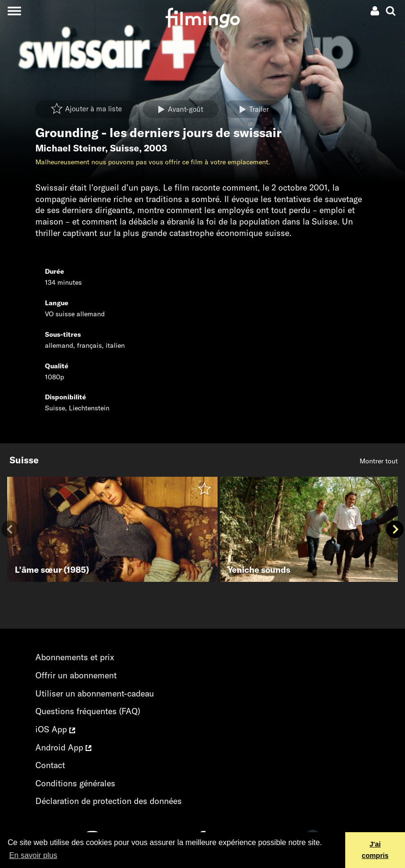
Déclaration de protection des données (109, 801)
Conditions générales (75, 783)
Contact (50, 765)
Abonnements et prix (75, 657)
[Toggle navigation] (14, 11)
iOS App (55, 729)
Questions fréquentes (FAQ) (88, 711)
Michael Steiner (70, 148)
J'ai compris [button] (375, 850)
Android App (63, 747)
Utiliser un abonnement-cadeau (95, 693)
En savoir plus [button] (33, 855)
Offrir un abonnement (76, 675)
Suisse (125, 148)
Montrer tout (379, 461)
